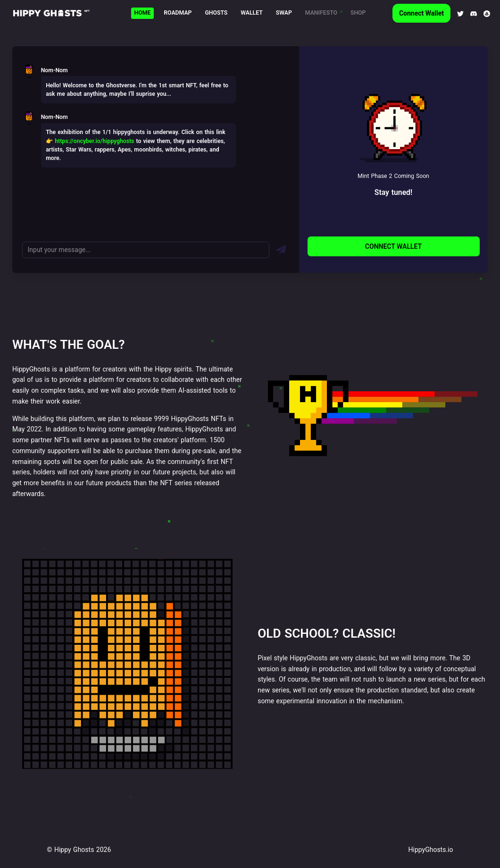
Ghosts (216, 13)
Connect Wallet (421, 13)
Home (143, 13)
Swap (284, 13)
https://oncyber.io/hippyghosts (94, 141)
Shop (358, 13)
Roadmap (178, 13)
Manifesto (321, 13)
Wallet (251, 13)
